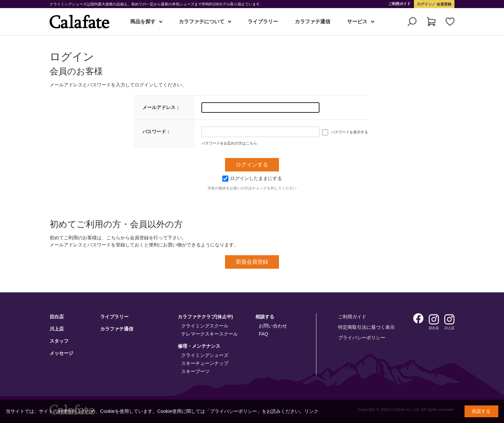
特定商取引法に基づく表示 (366, 327)
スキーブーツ (195, 371)
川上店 (57, 329)
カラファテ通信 (313, 21)
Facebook (418, 318)
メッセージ (61, 353)
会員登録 (443, 4)
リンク (311, 411)
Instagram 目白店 (434, 319)
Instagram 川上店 (449, 319)
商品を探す (143, 21)
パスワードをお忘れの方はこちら (229, 143)
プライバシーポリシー (362, 338)
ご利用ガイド (399, 4)
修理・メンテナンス (199, 346)
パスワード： (157, 132)
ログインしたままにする (252, 178)
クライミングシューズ (205, 355)
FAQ (263, 334)
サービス (357, 21)
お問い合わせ (273, 326)
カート (431, 22)
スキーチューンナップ (205, 363)
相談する (265, 317)
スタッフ (59, 341)
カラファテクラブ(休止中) (205, 317)
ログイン (424, 4)
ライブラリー (263, 21)
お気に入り (450, 22)
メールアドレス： (161, 107)
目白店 (57, 317)
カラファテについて (202, 21)
